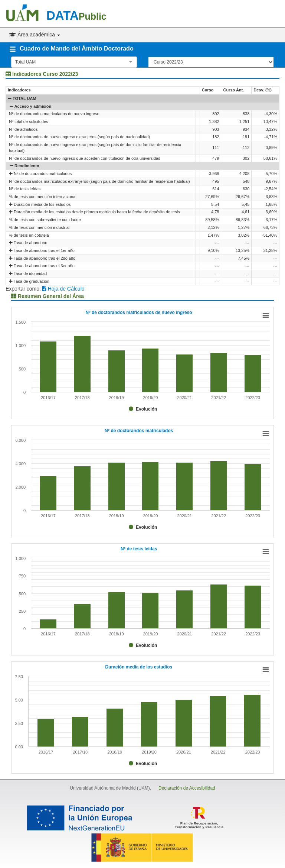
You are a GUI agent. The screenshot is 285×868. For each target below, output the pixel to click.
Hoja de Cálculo (63, 289)
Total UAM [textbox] (25, 62)
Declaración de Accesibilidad (187, 788)
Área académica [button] (35, 35)
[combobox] (74, 62)
